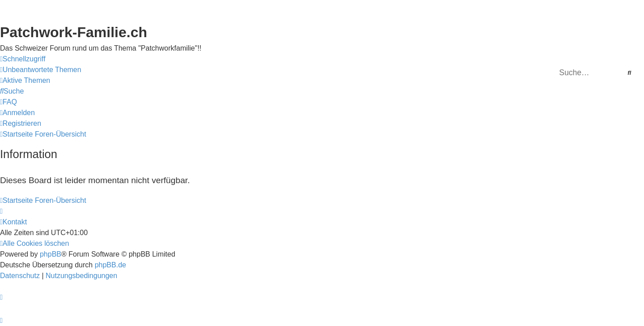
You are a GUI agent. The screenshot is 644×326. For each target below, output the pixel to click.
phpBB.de (110, 265)
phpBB (51, 254)
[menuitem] (41, 70)
